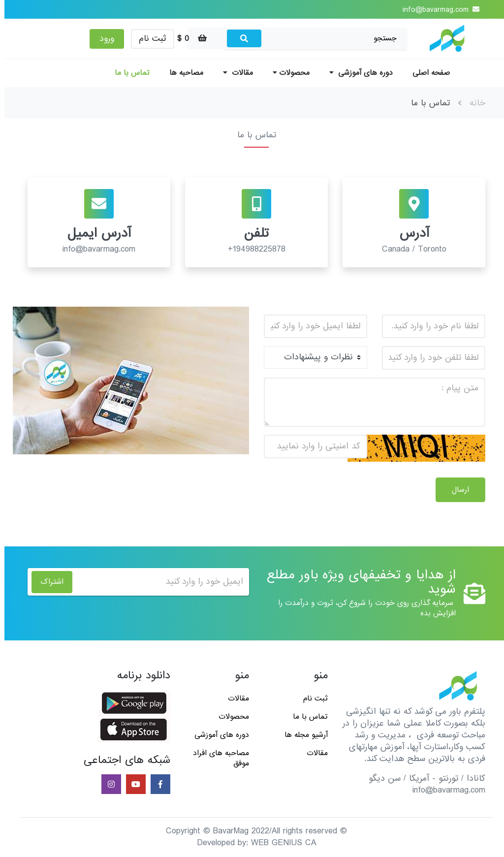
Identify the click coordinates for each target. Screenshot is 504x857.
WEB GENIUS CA (279, 843)
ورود (102, 39)
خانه (473, 103)
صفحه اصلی (427, 73)
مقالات (234, 73)
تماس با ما (128, 73)
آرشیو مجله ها (302, 735)
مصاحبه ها (182, 73)
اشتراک (47, 582)
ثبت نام (148, 39)
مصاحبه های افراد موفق (217, 758)
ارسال (456, 490)
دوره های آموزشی (357, 73)
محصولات (287, 73)
